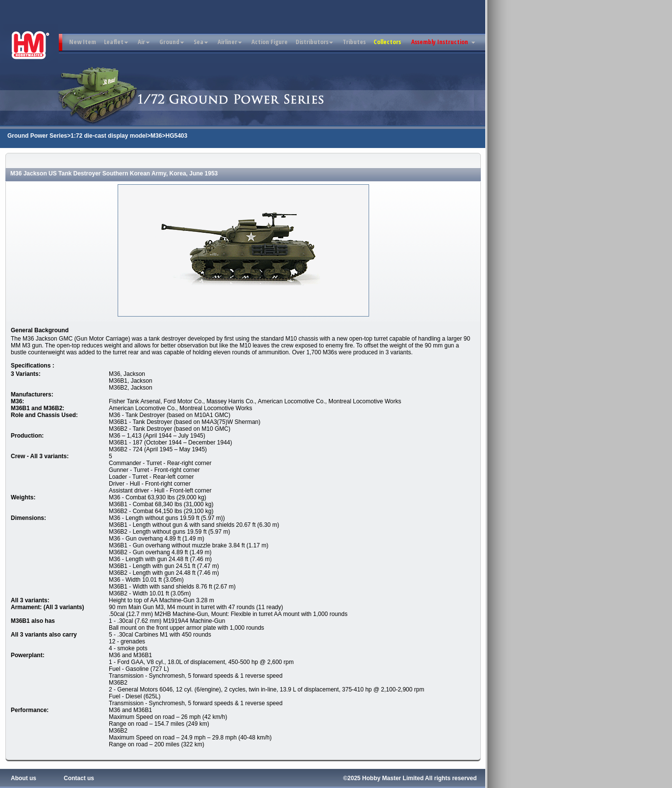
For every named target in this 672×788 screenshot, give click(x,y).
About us (24, 778)
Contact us (79, 778)
